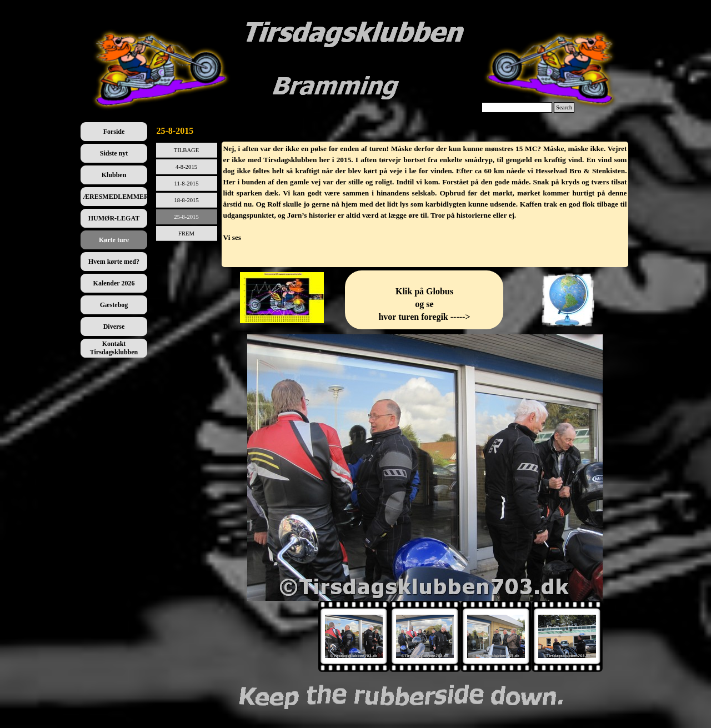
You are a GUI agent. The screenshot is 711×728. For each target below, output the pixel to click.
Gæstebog (114, 305)
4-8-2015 (186, 167)
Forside (114, 132)
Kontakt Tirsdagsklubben (114, 348)
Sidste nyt (114, 153)
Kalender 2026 (114, 283)
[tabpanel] (425, 204)
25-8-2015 (186, 217)
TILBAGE (187, 150)
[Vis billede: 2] (425, 636)
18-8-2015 (186, 200)
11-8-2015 (187, 184)
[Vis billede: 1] (354, 636)
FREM (186, 234)
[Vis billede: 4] (567, 636)
